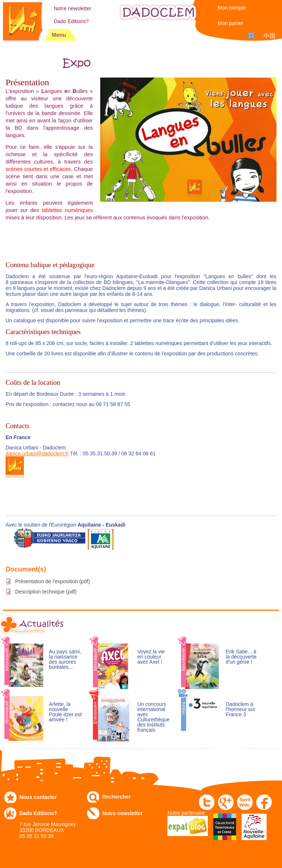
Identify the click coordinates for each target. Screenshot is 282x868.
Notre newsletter (73, 8)
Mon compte (232, 8)
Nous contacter (38, 797)
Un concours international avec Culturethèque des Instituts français (153, 717)
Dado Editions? (71, 21)
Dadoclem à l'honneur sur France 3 (241, 709)
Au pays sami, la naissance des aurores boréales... (65, 659)
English (252, 35)
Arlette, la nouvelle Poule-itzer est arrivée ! (65, 712)
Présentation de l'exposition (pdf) (52, 581)
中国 (270, 36)
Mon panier (231, 23)
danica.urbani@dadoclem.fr (37, 453)
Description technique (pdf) (46, 592)
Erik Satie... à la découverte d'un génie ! (241, 657)
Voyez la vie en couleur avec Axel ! (151, 657)
